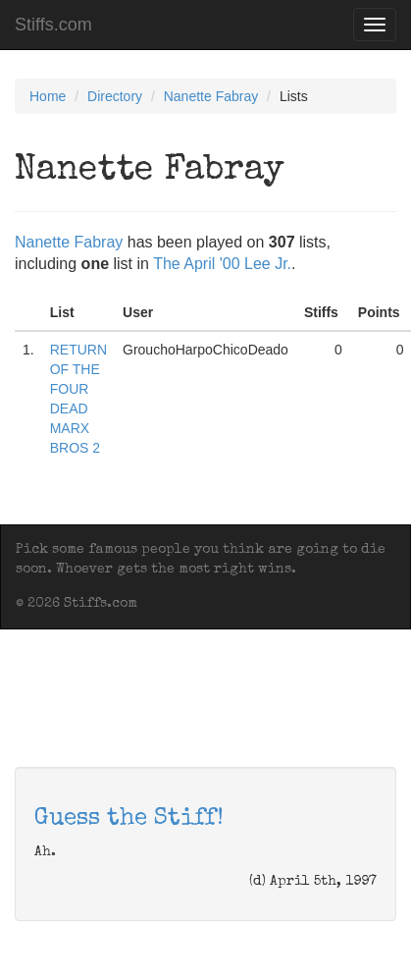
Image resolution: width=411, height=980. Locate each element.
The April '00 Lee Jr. (222, 264)
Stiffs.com (53, 25)
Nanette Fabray (211, 96)
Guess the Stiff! (129, 819)
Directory (115, 96)
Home (48, 96)
